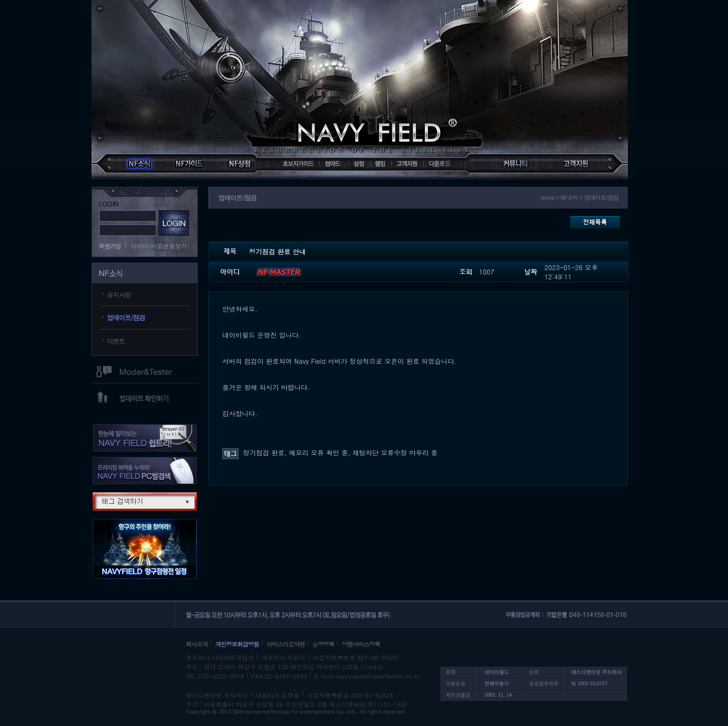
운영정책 (323, 644)
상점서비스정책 (361, 644)
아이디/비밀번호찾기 (159, 246)
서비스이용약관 (286, 644)
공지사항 (119, 294)
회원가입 (110, 246)
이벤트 (116, 341)
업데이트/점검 (126, 317)
